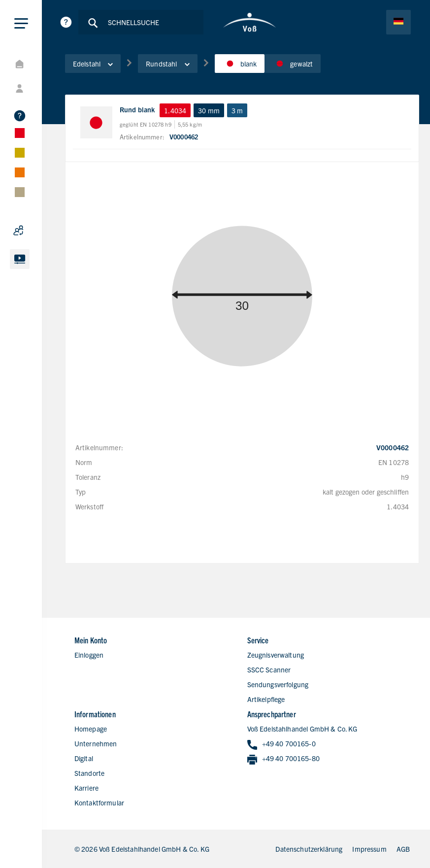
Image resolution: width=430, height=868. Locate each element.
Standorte (89, 773)
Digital (84, 758)
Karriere (86, 788)
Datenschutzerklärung (309, 849)
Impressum (369, 849)
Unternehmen (96, 743)
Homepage (91, 729)
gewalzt (293, 64)
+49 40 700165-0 (281, 744)
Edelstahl (93, 64)
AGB (403, 849)
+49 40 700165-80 (283, 759)
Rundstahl (167, 64)
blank (240, 64)
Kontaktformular (99, 802)
